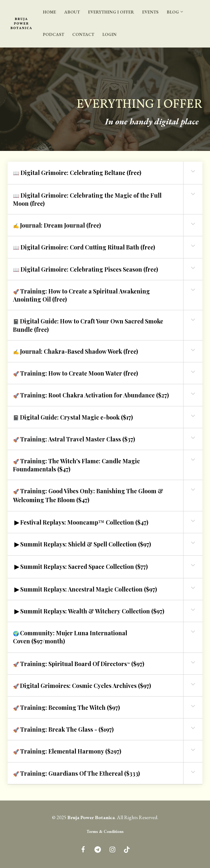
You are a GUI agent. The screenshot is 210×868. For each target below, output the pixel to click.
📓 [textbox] (88, 325)
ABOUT (72, 12)
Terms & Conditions (105, 832)
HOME (49, 12)
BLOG (173, 12)
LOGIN (109, 34)
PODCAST (53, 34)
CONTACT (83, 34)
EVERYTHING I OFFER (111, 12)
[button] (193, 171)
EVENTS (150, 12)
